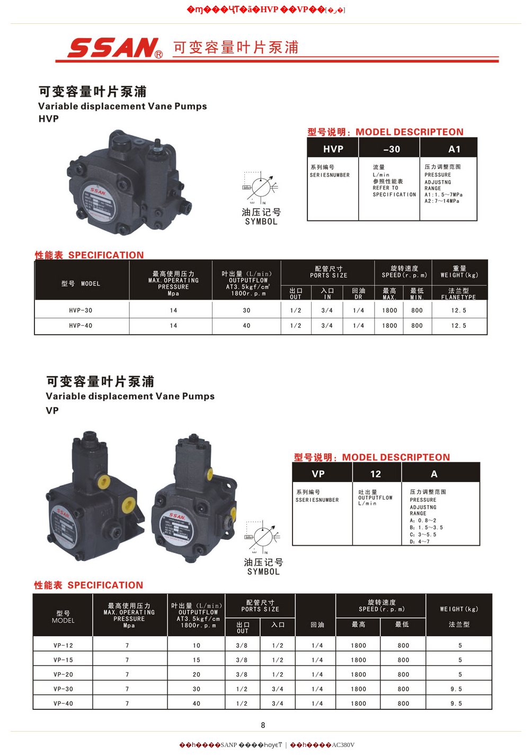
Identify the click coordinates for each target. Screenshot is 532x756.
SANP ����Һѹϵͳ (252, 745)
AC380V (343, 745)
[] (335, 10)
